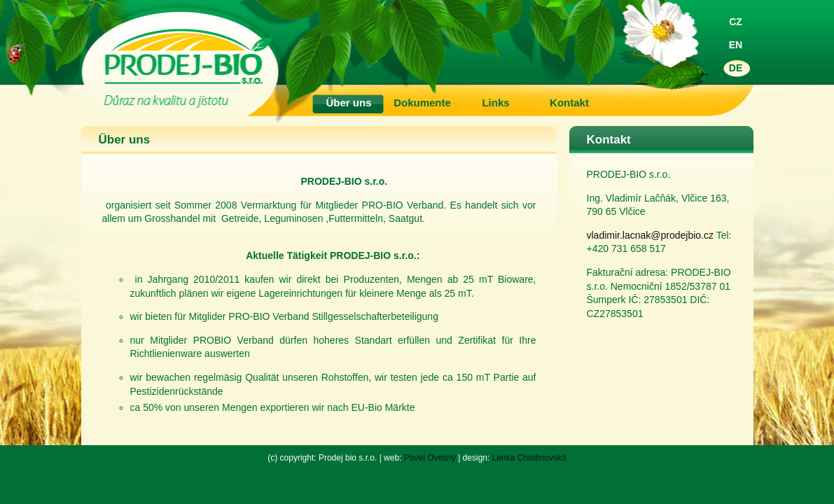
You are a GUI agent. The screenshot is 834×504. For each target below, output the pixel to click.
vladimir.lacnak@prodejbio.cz (651, 235)
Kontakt (569, 103)
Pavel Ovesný (430, 458)
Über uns (348, 103)
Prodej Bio (396, 42)
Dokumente (422, 103)
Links (495, 103)
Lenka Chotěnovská (529, 458)
